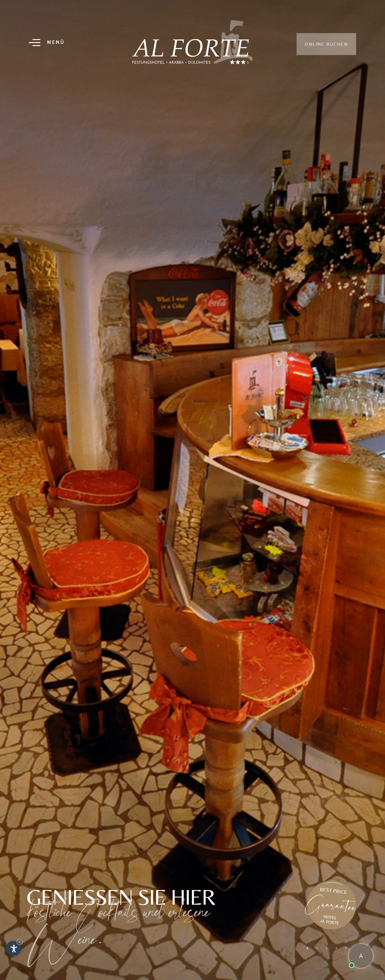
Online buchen (326, 44)
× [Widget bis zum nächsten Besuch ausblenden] (20, 942)
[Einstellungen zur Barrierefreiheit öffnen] (14, 948)
